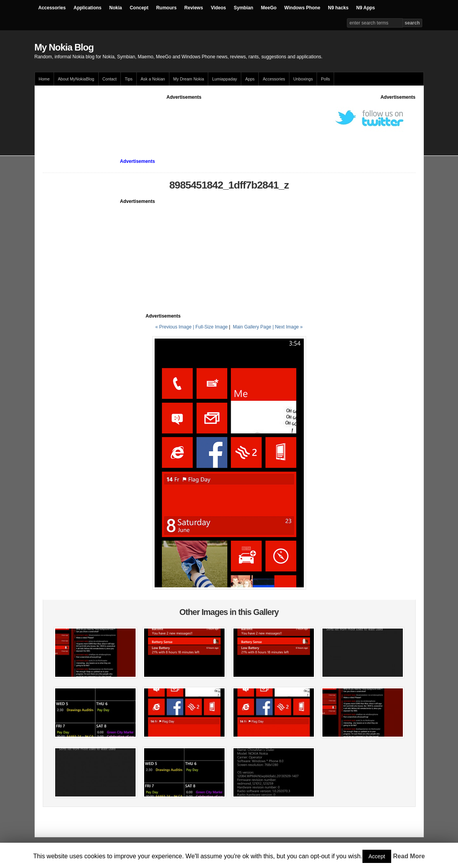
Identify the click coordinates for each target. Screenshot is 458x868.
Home (44, 79)
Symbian (244, 8)
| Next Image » (287, 327)
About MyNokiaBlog (76, 79)
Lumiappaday (225, 79)
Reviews (194, 8)
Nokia (116, 8)
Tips (129, 79)
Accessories (52, 8)
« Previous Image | (175, 327)
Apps (250, 79)
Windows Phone (302, 8)
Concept (139, 8)
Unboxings (303, 79)
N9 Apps (366, 8)
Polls (325, 79)
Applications (87, 8)
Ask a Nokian (153, 79)
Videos (219, 8)
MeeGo (269, 8)
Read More (409, 856)
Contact (110, 79)
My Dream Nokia (189, 79)
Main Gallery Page (252, 327)
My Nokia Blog (64, 47)
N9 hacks (338, 8)
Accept (377, 856)
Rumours (166, 8)
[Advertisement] (184, 118)
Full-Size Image (212, 327)
